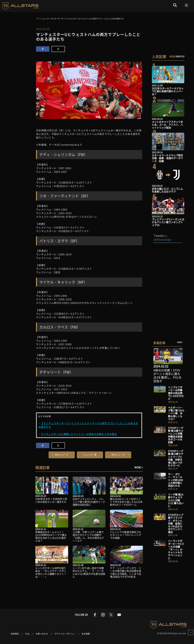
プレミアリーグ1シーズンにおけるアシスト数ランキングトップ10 (168, 222)
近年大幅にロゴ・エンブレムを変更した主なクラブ (167, 190)
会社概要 (86, 634)
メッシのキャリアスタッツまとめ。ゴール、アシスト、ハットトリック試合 (167, 125)
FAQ (27, 634)
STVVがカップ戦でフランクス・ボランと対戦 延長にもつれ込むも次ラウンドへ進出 (176, 523)
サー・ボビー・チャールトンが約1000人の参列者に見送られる (175, 480)
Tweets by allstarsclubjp (164, 246)
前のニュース (62, 455)
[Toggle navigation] (186, 5)
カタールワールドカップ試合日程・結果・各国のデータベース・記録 (167, 158)
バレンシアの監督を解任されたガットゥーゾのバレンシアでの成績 (126, 535)
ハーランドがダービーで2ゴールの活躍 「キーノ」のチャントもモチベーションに (176, 549)
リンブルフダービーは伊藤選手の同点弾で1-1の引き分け (176, 393)
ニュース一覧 (90, 455)
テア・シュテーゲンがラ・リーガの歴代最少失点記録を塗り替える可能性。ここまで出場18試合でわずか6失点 (126, 572)
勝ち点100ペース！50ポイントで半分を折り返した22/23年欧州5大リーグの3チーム (126, 502)
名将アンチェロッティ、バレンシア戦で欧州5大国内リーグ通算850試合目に (89, 502)
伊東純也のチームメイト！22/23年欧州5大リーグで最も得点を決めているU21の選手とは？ (51, 536)
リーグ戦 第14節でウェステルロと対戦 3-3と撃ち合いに (176, 500)
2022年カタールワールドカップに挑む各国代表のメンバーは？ (168, 91)
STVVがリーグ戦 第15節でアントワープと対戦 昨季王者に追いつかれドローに (176, 458)
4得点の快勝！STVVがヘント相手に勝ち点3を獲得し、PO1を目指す (168, 376)
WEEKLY (173, 56)
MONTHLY (180, 56)
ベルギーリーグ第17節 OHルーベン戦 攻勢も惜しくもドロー (176, 413)
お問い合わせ (42, 634)
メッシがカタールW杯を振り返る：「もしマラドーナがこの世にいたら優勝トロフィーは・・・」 (51, 572)
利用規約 (15, 634)
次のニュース (118, 455)
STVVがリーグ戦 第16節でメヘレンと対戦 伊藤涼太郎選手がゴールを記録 (176, 435)
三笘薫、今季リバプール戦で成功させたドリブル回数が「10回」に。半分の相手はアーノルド (88, 536)
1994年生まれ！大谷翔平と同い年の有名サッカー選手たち (51, 500)
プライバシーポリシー (65, 634)
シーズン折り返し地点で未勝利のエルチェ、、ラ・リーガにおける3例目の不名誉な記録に (89, 572)
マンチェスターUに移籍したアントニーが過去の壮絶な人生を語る (79, 434)
